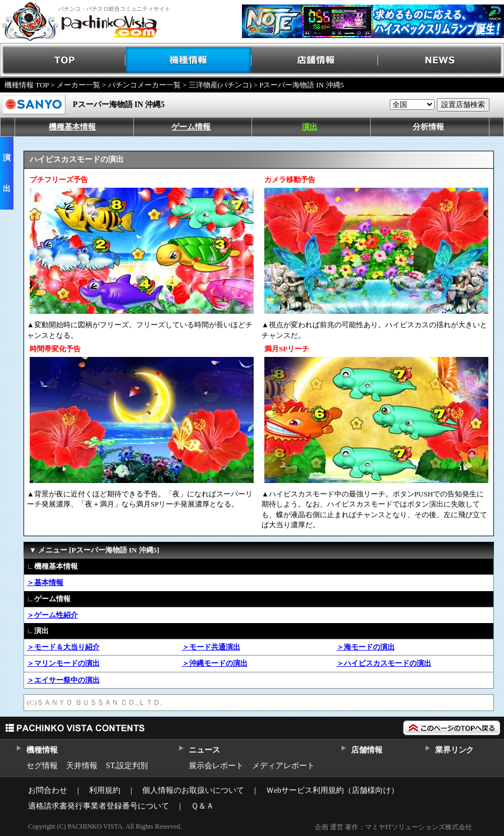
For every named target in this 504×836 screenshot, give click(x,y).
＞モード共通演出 (211, 647)
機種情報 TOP (27, 85)
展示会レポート (216, 766)
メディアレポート (283, 766)
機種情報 (189, 60)
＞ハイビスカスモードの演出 (384, 663)
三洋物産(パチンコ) (220, 85)
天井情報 (82, 766)
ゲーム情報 (191, 127)
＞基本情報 (45, 582)
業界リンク (454, 750)
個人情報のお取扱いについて (193, 790)
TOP (63, 60)
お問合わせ (48, 790)
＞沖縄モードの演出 (215, 663)
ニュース (204, 750)
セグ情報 (42, 766)
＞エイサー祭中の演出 (63, 680)
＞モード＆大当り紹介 (63, 647)
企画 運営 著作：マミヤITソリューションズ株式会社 (393, 827)
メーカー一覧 (78, 85)
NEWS (441, 60)
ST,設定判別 (127, 766)
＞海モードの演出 (366, 647)
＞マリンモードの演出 (63, 663)
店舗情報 (315, 60)
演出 (310, 127)
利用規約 (105, 790)
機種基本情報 (72, 127)
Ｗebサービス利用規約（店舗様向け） (332, 790)
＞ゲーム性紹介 (52, 615)
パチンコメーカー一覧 (144, 85)
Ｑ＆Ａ (202, 806)
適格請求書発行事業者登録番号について (99, 806)
